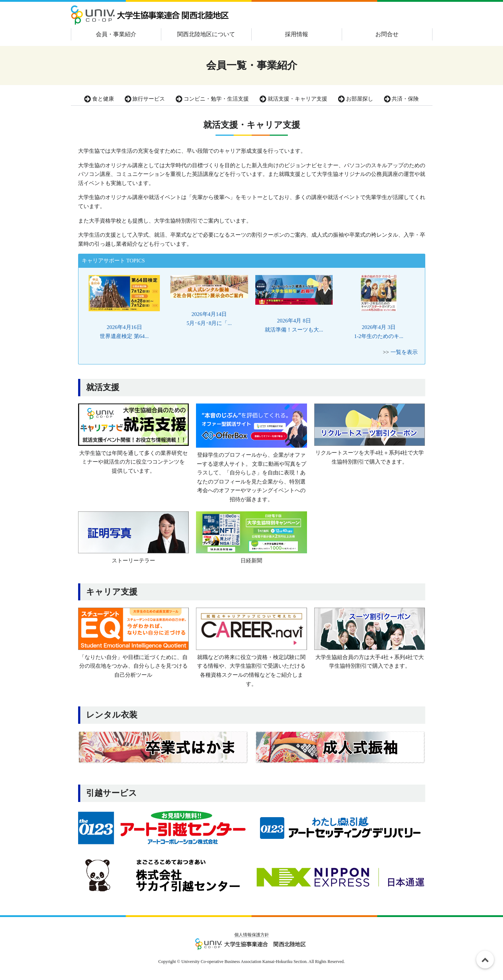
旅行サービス (145, 99)
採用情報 (297, 34)
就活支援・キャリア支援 (293, 99)
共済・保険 (402, 99)
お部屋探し (356, 99)
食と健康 (99, 99)
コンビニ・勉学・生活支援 (212, 99)
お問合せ (387, 34)
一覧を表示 (404, 352)
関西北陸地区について (206, 34)
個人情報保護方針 (252, 935)
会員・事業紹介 (116, 34)
